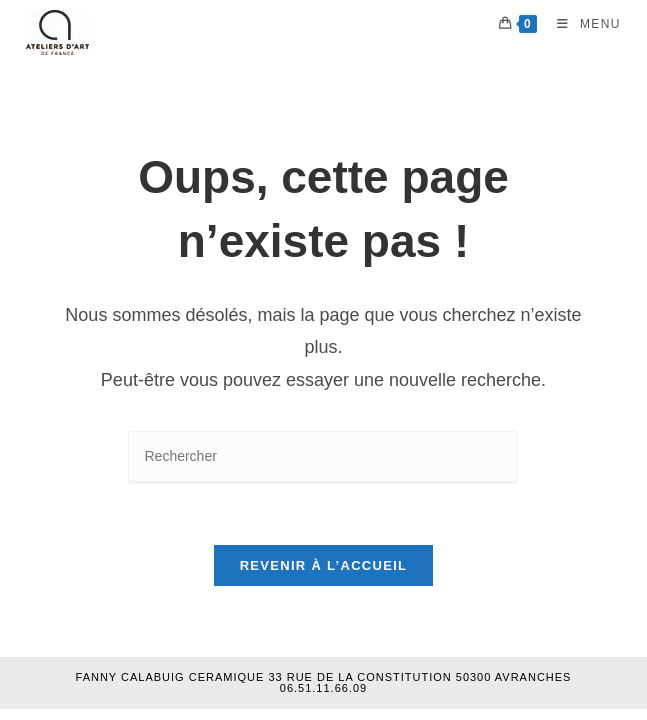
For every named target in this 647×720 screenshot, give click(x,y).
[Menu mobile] (581, 24)
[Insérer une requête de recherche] (323, 457)
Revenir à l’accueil (324, 565)
